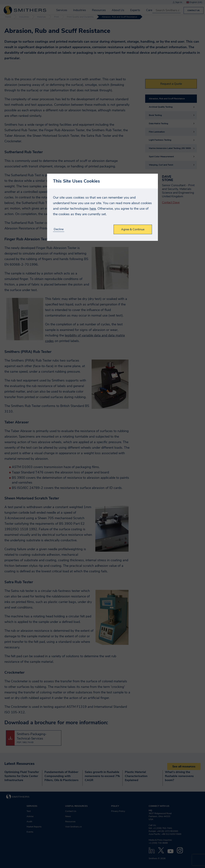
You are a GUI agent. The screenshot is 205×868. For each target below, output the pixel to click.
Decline (59, 229)
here (93, 209)
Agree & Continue (133, 229)
